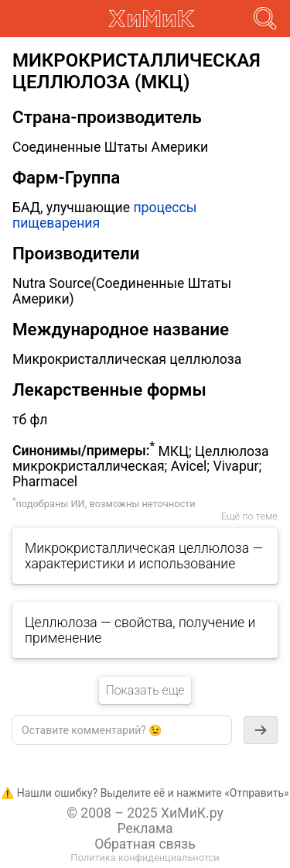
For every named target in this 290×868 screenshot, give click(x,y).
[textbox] (122, 730)
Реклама (145, 829)
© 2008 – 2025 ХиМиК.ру (145, 813)
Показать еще (145, 690)
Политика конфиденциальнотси (145, 858)
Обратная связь (145, 844)
